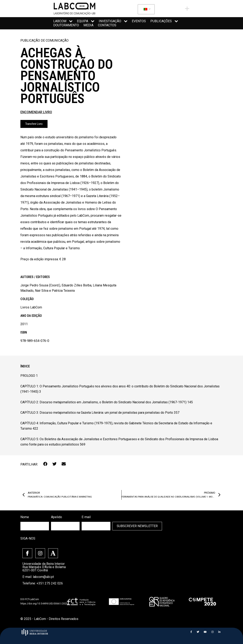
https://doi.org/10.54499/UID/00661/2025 (44, 604)
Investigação (113, 21)
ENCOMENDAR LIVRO (36, 112)
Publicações (164, 21)
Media (88, 25)
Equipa (86, 21)
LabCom (63, 21)
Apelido (57, 517)
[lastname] (65, 526)
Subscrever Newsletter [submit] (137, 526)
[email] (96, 526)
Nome (25, 517)
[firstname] (35, 526)
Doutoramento (66, 25)
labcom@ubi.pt (43, 577)
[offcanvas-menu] (187, 9)
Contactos (107, 25)
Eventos (139, 21)
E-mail (86, 517)
